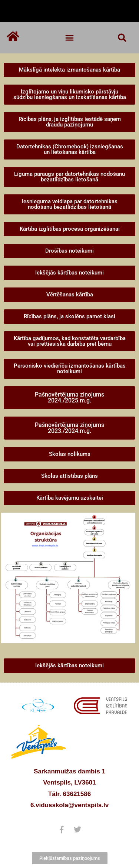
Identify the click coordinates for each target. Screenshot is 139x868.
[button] (69, 38)
